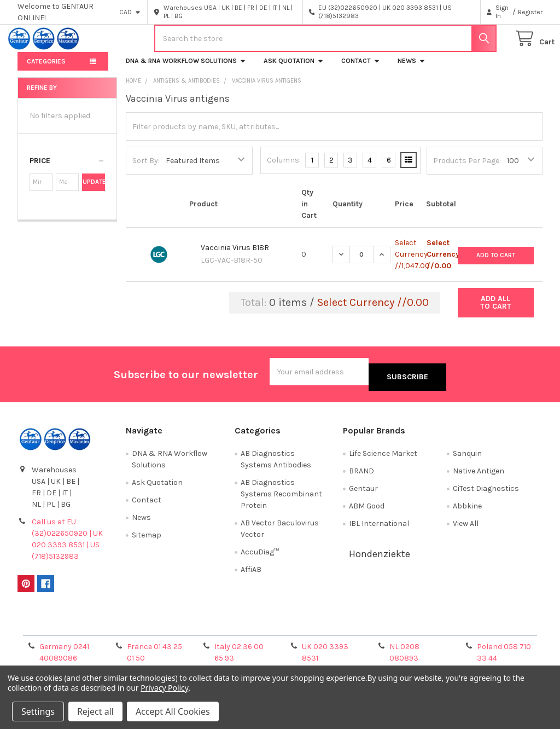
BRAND (361, 474)
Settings (38, 711)
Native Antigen (479, 474)
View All (466, 527)
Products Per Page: (467, 169)
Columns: (284, 169)
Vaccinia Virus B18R (235, 256)
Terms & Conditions (83, 626)
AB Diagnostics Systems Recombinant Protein (281, 497)
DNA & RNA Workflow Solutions (186, 70)
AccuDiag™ (260, 555)
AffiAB (251, 573)
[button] (67, 170)
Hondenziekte (380, 557)
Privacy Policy (477, 626)
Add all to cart (496, 311)
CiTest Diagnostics (486, 492)
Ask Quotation (294, 70)
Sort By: (146, 169)
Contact (361, 70)
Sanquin (467, 457)
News (412, 70)
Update (94, 191)
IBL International (379, 527)
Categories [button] (46, 70)
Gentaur (363, 492)
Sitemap (147, 538)
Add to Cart (496, 263)
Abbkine (467, 509)
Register (530, 12)
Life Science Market (383, 457)
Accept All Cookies (173, 711)
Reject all (95, 711)
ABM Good (367, 509)
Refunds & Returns (346, 626)
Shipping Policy (214, 626)
